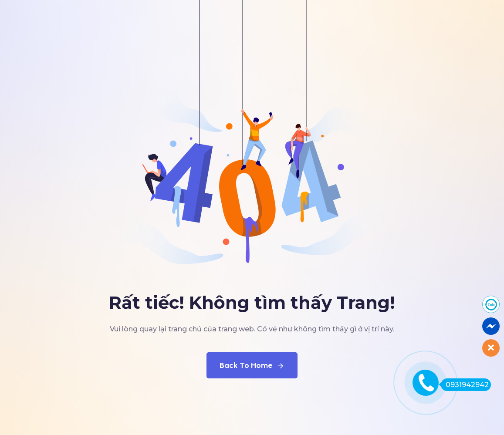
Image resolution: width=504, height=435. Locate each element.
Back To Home (252, 365)
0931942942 (465, 385)
